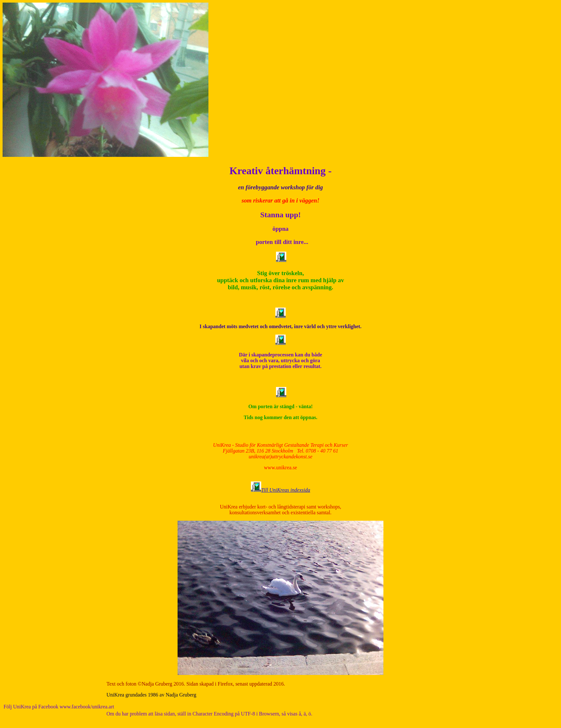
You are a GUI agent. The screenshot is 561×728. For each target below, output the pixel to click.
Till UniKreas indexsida (286, 490)
